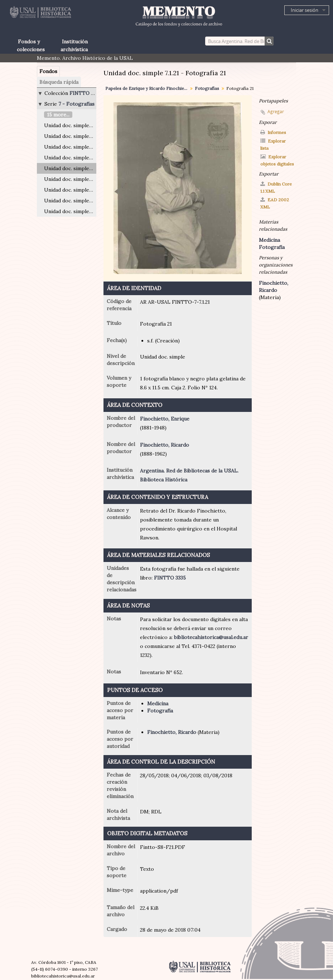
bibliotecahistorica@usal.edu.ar (211, 637)
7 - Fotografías (76, 104)
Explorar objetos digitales (277, 160)
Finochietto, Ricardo (165, 445)
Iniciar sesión (305, 10)
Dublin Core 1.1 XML (276, 188)
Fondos (48, 71)
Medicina (158, 703)
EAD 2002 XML (275, 203)
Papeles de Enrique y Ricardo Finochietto (147, 88)
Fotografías (207, 88)
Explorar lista (273, 145)
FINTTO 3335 (170, 578)
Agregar (276, 112)
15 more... (58, 115)
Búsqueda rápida (59, 82)
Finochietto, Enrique (165, 419)
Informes (273, 132)
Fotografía (160, 711)
